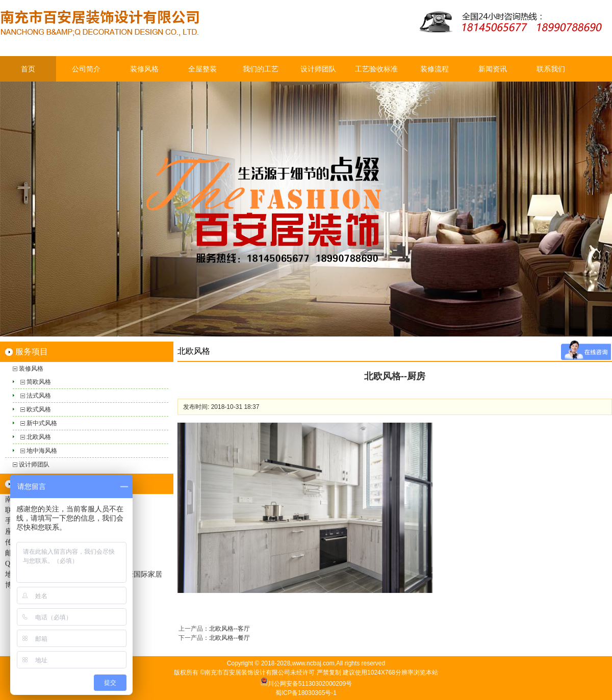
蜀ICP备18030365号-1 (306, 693)
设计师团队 (318, 69)
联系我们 (551, 69)
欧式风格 (39, 409)
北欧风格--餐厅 (229, 638)
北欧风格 (39, 437)
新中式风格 (42, 423)
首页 (28, 69)
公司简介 (86, 69)
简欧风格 (39, 382)
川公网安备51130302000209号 (310, 684)
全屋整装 (202, 69)
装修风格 (144, 69)
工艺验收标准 (376, 69)
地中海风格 (42, 451)
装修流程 (435, 69)
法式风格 (39, 396)
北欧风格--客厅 (229, 629)
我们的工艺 (261, 69)
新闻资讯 (493, 69)
